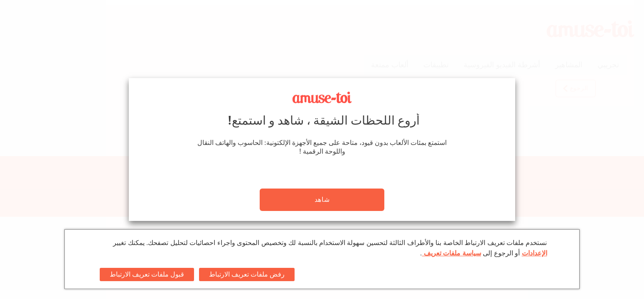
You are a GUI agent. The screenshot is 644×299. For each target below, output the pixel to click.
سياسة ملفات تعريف (451, 253)
